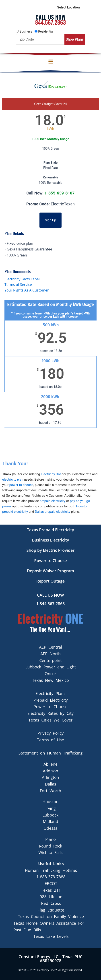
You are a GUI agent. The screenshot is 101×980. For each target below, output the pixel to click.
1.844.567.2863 (50, 604)
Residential (46, 34)
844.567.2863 (50, 24)
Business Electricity (50, 540)
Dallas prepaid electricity (53, 514)
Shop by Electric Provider (50, 550)
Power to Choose (50, 560)
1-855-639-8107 (60, 195)
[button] (50, 64)
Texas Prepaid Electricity (50, 530)
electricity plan (13, 482)
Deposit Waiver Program (50, 571)
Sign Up (51, 223)
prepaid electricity (53, 503)
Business (26, 34)
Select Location (69, 8)
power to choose (21, 487)
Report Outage (50, 581)
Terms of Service (18, 287)
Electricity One (51, 476)
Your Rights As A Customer (27, 292)
